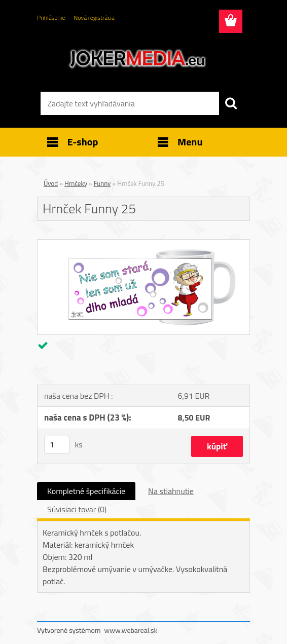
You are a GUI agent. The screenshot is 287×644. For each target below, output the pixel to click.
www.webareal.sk (131, 630)
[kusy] (57, 445)
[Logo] (137, 59)
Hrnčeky (76, 183)
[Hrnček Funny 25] (143, 244)
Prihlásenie (51, 17)
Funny (102, 183)
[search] (231, 103)
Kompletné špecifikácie (86, 491)
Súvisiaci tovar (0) (77, 509)
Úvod (51, 183)
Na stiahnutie (171, 491)
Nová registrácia (94, 17)
